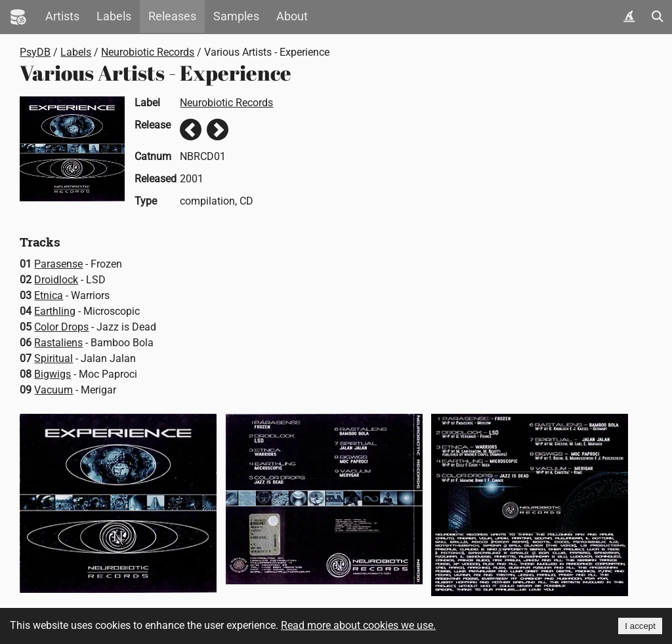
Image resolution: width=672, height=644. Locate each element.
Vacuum (53, 390)
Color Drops (61, 327)
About (292, 16)
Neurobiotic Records (148, 52)
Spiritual (53, 358)
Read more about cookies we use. (358, 625)
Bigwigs (52, 374)
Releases (172, 16)
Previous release (191, 130)
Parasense (58, 264)
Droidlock (56, 280)
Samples (236, 16)
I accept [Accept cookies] (640, 626)
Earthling (55, 311)
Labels (114, 16)
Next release (218, 130)
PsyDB (35, 52)
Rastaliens (58, 343)
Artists (62, 16)
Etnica (49, 295)
